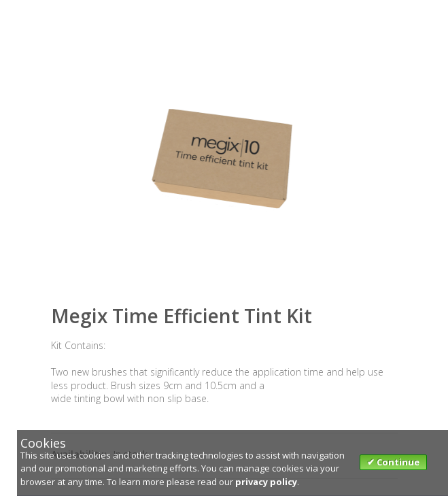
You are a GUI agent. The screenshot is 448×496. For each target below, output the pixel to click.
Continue (397, 462)
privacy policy (266, 482)
